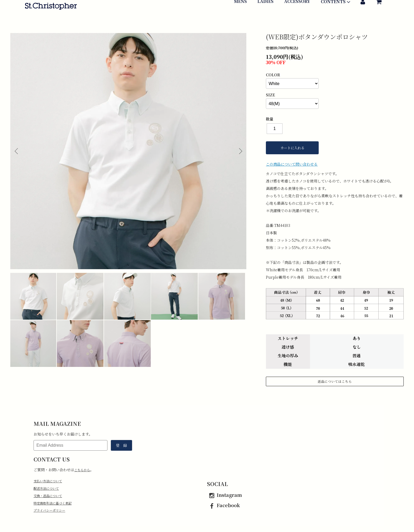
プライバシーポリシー (52, 513)
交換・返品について (50, 497)
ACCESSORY (297, 18)
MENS (240, 18)
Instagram (224, 495)
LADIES (265, 18)
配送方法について (48, 489)
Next (238, 151)
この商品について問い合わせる (292, 164)
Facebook (224, 505)
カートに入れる (292, 148)
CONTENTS (336, 18)
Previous (18, 151)
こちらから (83, 470)
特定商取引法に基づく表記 (56, 505)
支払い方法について (50, 481)
